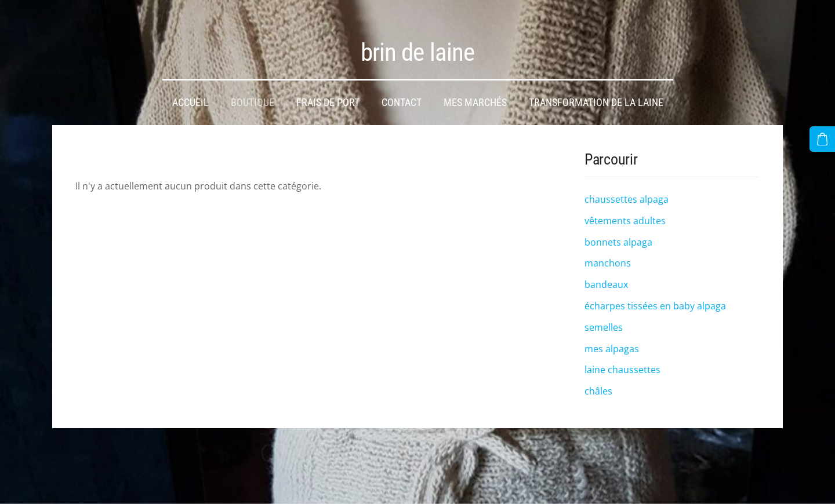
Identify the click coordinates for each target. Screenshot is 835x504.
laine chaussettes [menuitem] (622, 360)
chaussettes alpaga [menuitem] (627, 189)
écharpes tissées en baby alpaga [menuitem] (655, 296)
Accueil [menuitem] (190, 93)
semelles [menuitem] (604, 317)
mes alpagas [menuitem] (612, 339)
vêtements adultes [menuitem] (625, 211)
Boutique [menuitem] (253, 93)
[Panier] (824, 137)
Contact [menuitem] (402, 93)
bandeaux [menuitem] (606, 275)
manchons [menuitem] (608, 253)
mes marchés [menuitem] (475, 93)
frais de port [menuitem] (328, 93)
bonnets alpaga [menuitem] (618, 232)
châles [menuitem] (598, 381)
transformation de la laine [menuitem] (596, 93)
